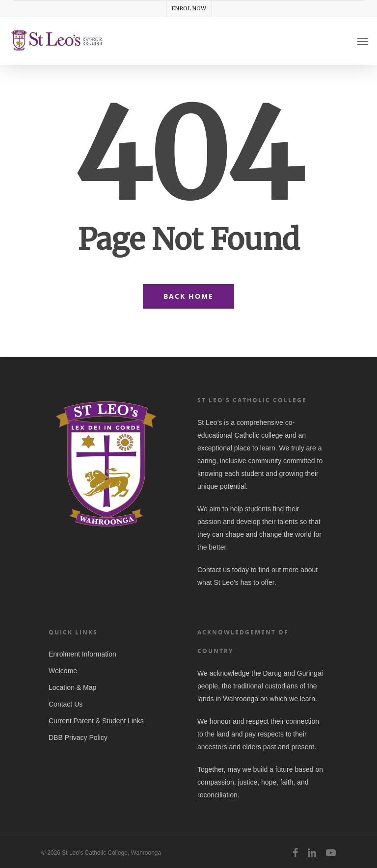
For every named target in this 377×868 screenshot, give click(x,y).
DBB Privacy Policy (78, 737)
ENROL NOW (189, 8)
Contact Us (66, 704)
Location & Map (72, 687)
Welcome (63, 671)
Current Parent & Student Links (96, 721)
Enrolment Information (82, 654)
